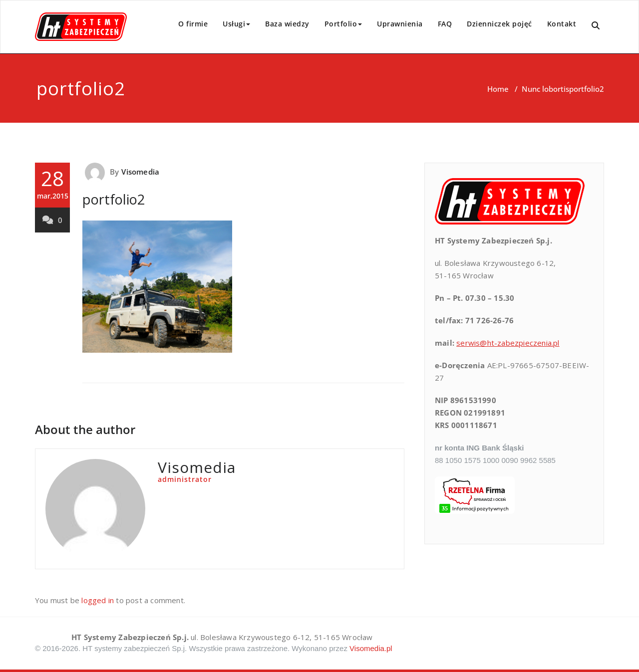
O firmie (193, 24)
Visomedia (140, 172)
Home (498, 89)
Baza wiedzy (287, 24)
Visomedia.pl (371, 648)
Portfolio (343, 24)
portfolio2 (114, 199)
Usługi (236, 24)
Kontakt (562, 24)
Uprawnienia (400, 24)
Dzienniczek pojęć (499, 24)
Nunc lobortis (545, 89)
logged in (98, 600)
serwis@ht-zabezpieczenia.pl (508, 343)
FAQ (445, 24)
